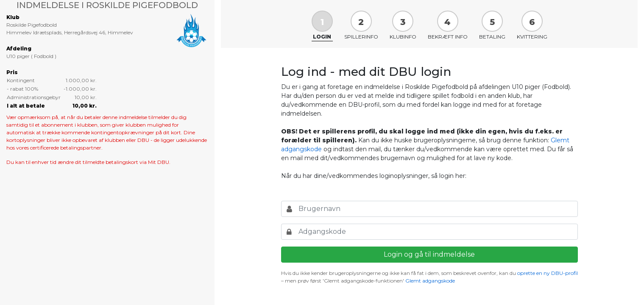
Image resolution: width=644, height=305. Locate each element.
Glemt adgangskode (430, 281)
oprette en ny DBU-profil (548, 273)
